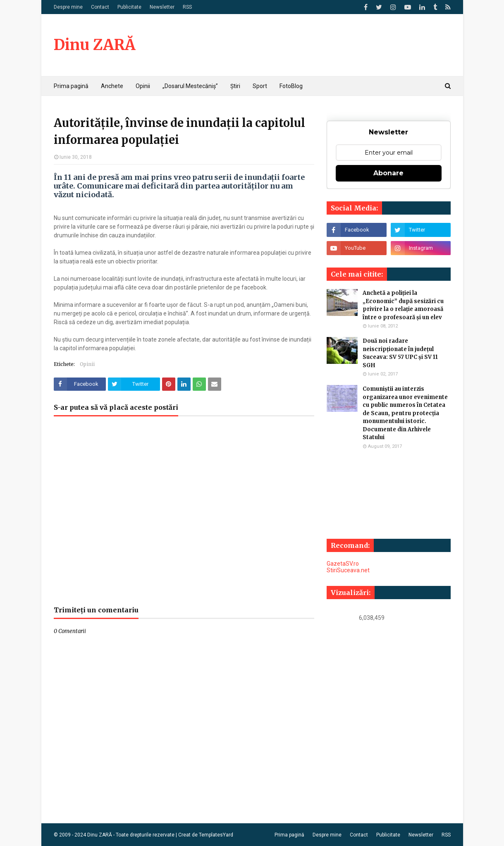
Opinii (87, 364)
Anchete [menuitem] (112, 86)
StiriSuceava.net (348, 570)
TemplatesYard (216, 835)
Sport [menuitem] (260, 86)
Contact (100, 7)
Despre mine (68, 7)
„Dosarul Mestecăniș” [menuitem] (190, 86)
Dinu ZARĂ (94, 45)
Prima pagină (289, 835)
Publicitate (129, 7)
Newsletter (162, 7)
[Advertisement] (184, 515)
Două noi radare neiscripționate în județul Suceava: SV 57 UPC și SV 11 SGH (400, 353)
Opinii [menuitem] (143, 86)
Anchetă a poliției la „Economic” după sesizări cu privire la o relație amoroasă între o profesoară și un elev (403, 305)
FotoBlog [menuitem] (291, 86)
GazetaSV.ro (343, 564)
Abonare (388, 173)
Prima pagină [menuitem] (71, 86)
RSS (187, 7)
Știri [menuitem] (235, 86)
